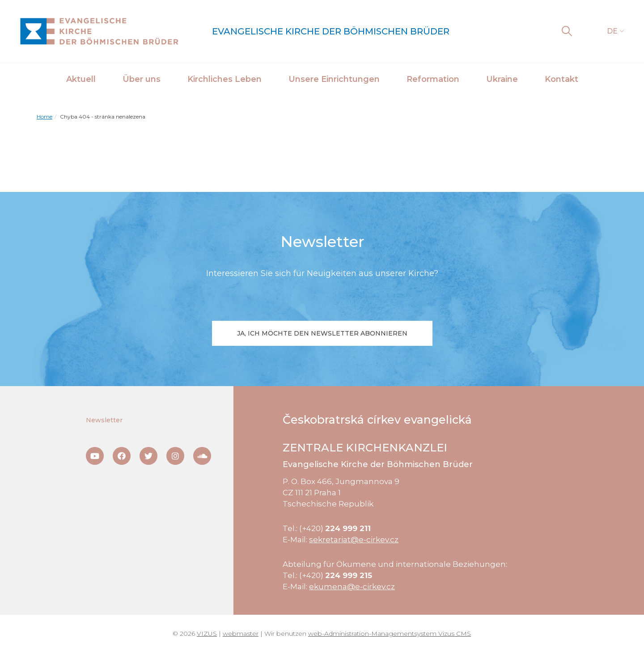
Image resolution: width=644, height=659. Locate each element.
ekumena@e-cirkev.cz (352, 587)
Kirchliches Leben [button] (225, 79)
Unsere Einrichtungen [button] (334, 79)
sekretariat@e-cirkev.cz (354, 540)
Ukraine (502, 79)
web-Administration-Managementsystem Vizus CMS (390, 633)
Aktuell (81, 79)
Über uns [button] (142, 79)
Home (44, 117)
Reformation (433, 79)
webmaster (241, 633)
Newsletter (104, 420)
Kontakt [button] (561, 79)
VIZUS (207, 633)
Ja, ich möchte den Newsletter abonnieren (322, 333)
